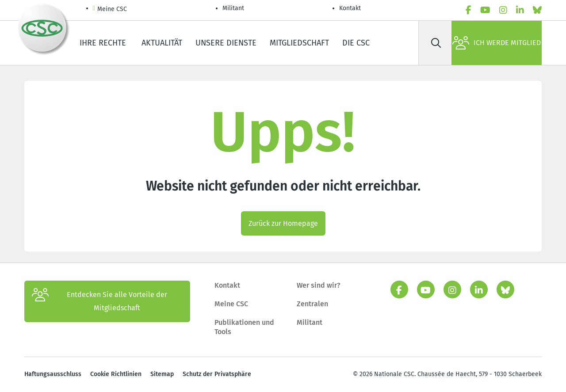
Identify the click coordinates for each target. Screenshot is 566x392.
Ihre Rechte (104, 43)
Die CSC (356, 43)
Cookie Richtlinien (116, 374)
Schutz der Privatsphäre (217, 374)
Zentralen (312, 304)
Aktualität (162, 43)
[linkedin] (520, 10)
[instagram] (503, 10)
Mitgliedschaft (299, 43)
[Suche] (436, 43)
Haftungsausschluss (53, 374)
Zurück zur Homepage (283, 223)
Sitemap (162, 374)
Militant (233, 8)
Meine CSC (110, 10)
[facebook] (468, 10)
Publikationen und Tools (244, 327)
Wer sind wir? (319, 285)
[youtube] (485, 10)
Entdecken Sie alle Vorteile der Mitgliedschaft (99, 301)
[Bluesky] (537, 10)
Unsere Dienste (226, 43)
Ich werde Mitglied (497, 43)
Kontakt (351, 8)
